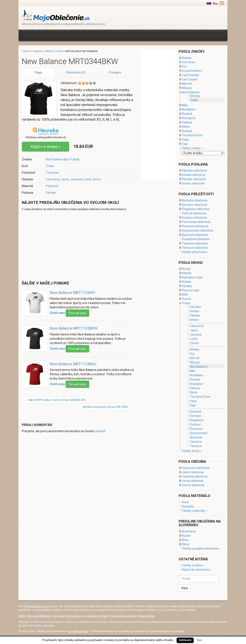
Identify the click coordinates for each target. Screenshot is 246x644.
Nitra (185, 540)
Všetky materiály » (195, 511)
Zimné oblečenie (193, 485)
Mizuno (187, 88)
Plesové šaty (191, 290)
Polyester (52, 186)
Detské (195, 311)
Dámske (195, 307)
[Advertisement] (100, 35)
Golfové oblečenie (194, 213)
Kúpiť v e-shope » (45, 147)
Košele (187, 282)
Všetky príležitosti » (195, 252)
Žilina (186, 544)
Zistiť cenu (57, 313)
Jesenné (76, 179)
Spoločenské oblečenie (198, 231)
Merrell (187, 84)
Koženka (188, 506)
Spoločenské (199, 433)
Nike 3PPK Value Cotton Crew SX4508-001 (56, 400)
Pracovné (196, 429)
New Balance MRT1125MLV (73, 364)
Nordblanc (189, 109)
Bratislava (189, 531)
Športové (196, 437)
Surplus (187, 131)
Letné (87, 179)
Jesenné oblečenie (195, 476)
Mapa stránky (147, 616)
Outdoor (195, 424)
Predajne (115, 72)
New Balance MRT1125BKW (74, 328)
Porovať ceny (77, 313)
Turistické (52, 173)
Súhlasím (185, 640)
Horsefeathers (192, 71)
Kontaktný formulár (97, 616)
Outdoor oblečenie (195, 218)
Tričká (50, 166)
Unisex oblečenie (193, 183)
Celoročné (53, 179)
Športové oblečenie (195, 235)
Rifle (185, 295)
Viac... (200, 640)
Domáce (195, 416)
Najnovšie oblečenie (39, 616)
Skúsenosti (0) (76, 72)
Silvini (186, 127)
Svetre (187, 299)
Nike (185, 105)
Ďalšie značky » (192, 148)
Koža (185, 502)
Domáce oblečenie (195, 205)
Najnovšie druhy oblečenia (68, 616)
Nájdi (185, 588)
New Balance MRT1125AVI (72, 293)
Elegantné (197, 420)
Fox (184, 66)
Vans (185, 140)
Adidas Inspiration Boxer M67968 (107, 407)
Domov (26, 51)
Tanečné (196, 442)
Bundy (186, 269)
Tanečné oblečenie (195, 243)
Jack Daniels (191, 75)
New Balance (54, 159)
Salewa (187, 122)
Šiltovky (195, 96)
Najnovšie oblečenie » (197, 570)
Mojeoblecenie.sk (78, 631)
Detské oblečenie (194, 175)
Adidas (187, 58)
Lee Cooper (190, 79)
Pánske (51, 193)
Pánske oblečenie (194, 179)
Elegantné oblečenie (196, 209)
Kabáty (187, 273)
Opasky (187, 286)
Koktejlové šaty (192, 277)
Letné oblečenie (193, 481)
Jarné (65, 179)
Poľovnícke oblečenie (196, 222)
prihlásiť (100, 431)
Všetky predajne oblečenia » (201, 549)
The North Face (192, 135)
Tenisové (196, 446)
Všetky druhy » (192, 451)
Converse (188, 62)
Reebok (187, 114)
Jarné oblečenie (193, 472)
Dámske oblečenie (195, 171)
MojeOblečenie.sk (37, 606)
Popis (38, 72)
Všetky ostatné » (193, 565)
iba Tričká (72, 159)
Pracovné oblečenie (195, 226)
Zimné (97, 179)
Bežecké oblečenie (195, 200)
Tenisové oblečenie (195, 248)
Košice (186, 536)
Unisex (194, 320)
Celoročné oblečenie (196, 468)
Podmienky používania (124, 616)
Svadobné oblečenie (196, 239)
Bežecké (196, 412)
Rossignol (189, 118)
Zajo (185, 144)
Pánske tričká (54, 51)
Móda (22, 616)
